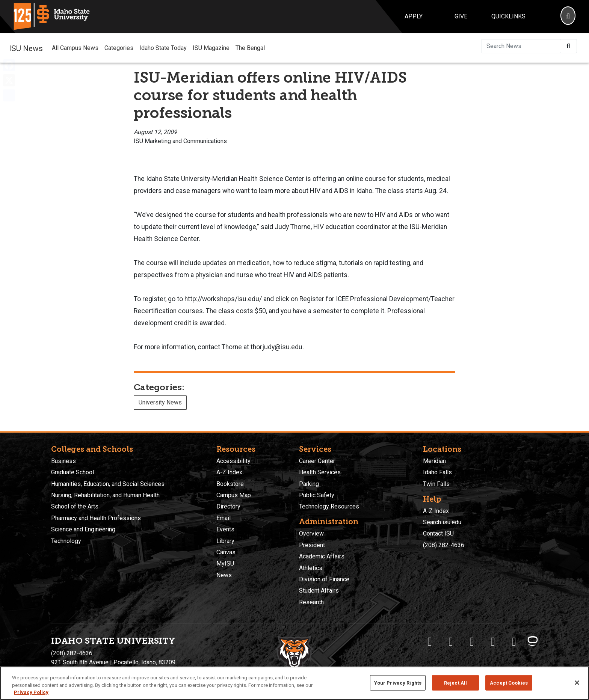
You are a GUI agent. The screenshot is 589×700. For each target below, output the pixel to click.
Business (63, 461)
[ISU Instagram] (472, 641)
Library (225, 541)
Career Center (317, 461)
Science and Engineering (83, 529)
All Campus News (75, 48)
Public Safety (317, 495)
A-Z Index (229, 472)
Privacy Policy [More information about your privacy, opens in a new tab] (31, 692)
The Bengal (250, 48)
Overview (311, 533)
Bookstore (230, 484)
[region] (294, 683)
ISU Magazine (211, 48)
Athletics (311, 568)
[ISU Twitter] (451, 641)
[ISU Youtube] (493, 641)
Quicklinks (508, 16)
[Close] (577, 683)
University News (160, 402)
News (224, 575)
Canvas (226, 552)
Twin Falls (436, 484)
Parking (309, 484)
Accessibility (233, 461)
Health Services (320, 472)
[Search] (568, 17)
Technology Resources (329, 506)
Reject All (455, 683)
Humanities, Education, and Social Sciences (108, 484)
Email (224, 518)
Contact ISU (438, 533)
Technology (66, 541)
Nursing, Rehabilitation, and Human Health (105, 495)
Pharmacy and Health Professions (96, 518)
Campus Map (234, 495)
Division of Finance (324, 579)
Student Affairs (319, 591)
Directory (228, 506)
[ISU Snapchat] (514, 641)
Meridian (434, 461)
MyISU (225, 563)
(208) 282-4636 (444, 545)
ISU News (26, 48)
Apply (414, 16)
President (312, 545)
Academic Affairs (322, 556)
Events (225, 529)
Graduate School (72, 472)
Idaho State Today (163, 48)
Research (311, 602)
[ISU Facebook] (430, 641)
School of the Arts (75, 506)
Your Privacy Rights (398, 683)
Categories (119, 48)
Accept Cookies (509, 683)
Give (461, 16)
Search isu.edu (442, 522)
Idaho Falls (437, 472)
